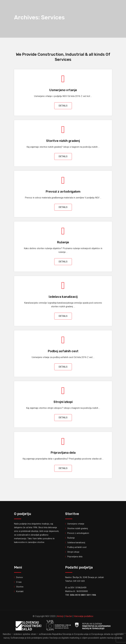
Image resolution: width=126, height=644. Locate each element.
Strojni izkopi (63, 402)
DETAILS (63, 106)
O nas (19, 582)
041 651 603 (79, 581)
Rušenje (63, 242)
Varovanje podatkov (84, 616)
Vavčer (69, 616)
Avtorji (60, 616)
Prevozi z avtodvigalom (63, 192)
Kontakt (20, 591)
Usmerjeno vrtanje (63, 90)
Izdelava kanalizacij (63, 297)
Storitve (20, 587)
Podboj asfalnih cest (63, 351)
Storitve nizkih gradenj (63, 141)
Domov (20, 577)
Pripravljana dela (63, 453)
